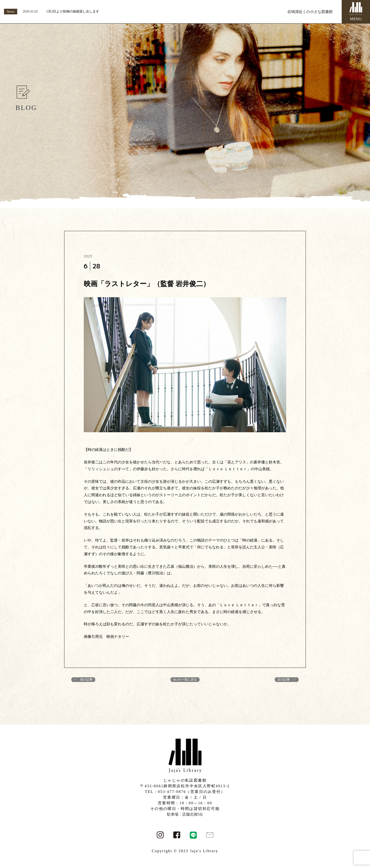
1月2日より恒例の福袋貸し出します (73, 11)
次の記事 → (287, 680)
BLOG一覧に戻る (185, 680)
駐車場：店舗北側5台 (185, 814)
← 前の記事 (83, 680)
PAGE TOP (358, 838)
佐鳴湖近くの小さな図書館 (310, 12)
